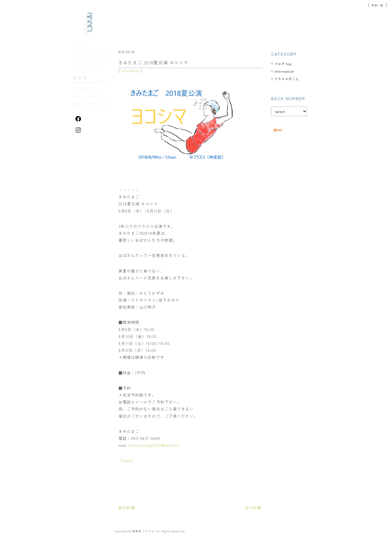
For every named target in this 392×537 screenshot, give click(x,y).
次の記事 (253, 508)
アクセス (83, 71)
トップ (81, 53)
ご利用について (88, 89)
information (130, 71)
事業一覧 (377, 5)
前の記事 (127, 508)
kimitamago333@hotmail (155, 445)
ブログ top (283, 64)
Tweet (127, 460)
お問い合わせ (86, 99)
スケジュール (86, 62)
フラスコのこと (287, 79)
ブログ (81, 80)
